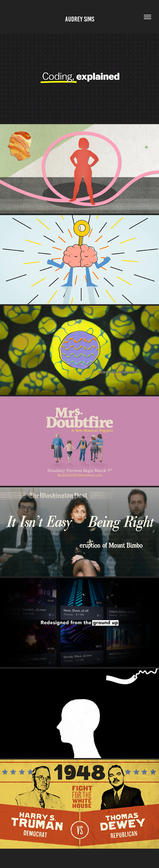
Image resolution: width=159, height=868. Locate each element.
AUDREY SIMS (80, 19)
